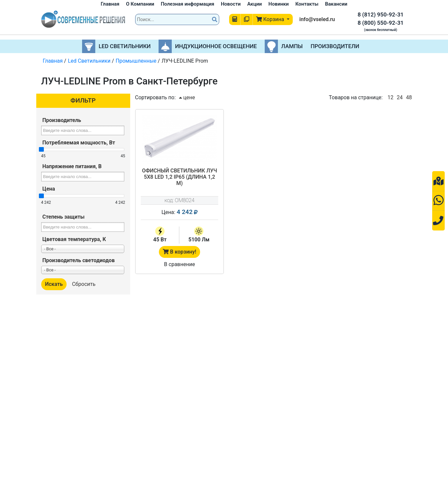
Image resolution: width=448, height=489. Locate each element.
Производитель (62, 120)
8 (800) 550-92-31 (381, 23)
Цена (49, 189)
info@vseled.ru (317, 19)
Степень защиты (64, 217)
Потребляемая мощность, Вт (79, 143)
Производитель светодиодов (79, 260)
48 (409, 97)
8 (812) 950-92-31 (381, 15)
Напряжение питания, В (72, 166)
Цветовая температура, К (74, 239)
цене (187, 97)
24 (400, 97)
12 (391, 97)
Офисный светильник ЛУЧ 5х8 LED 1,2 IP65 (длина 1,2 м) (180, 177)
